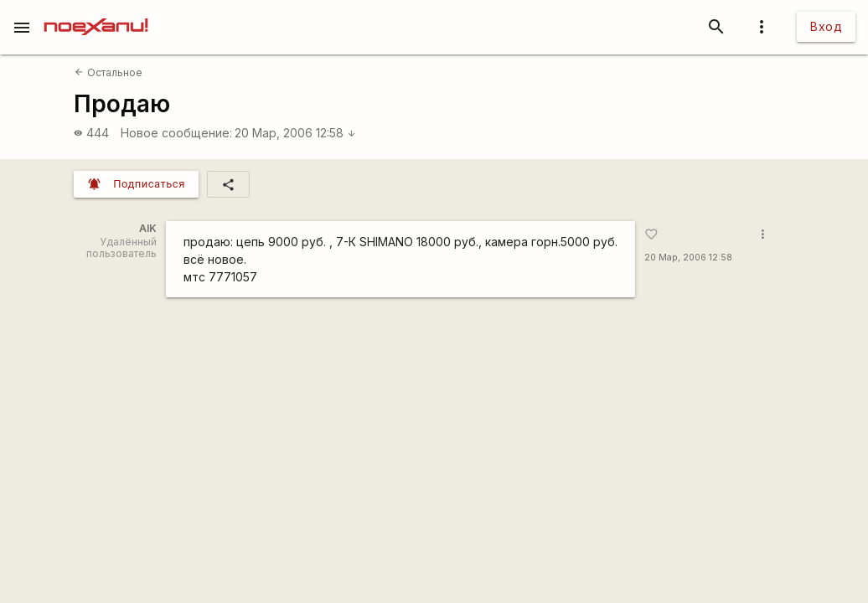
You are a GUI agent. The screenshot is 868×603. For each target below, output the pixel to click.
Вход (826, 26)
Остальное (108, 72)
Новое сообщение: (176, 133)
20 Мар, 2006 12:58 (295, 133)
